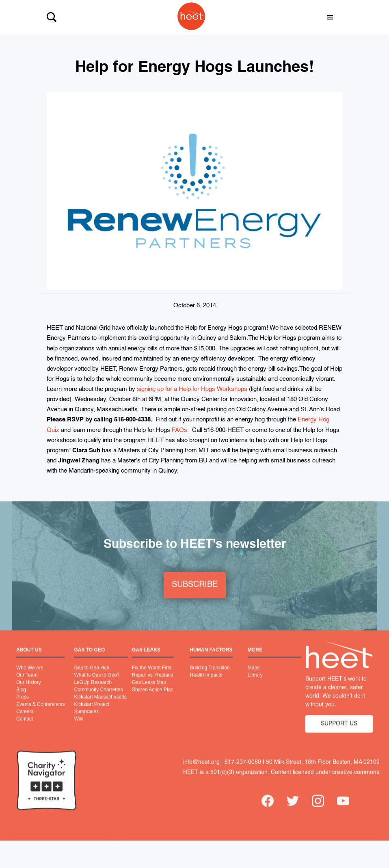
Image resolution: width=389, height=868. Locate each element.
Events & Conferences (40, 714)
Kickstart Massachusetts (100, 707)
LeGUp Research (93, 692)
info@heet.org (201, 772)
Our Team (27, 685)
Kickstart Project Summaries (92, 718)
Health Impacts (206, 685)
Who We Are (30, 678)
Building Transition (210, 678)
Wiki (79, 729)
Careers (25, 721)
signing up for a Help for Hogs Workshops (192, 389)
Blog (21, 700)
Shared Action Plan (153, 700)
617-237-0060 (243, 772)
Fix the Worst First (152, 678)
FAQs (179, 430)
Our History (29, 692)
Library (255, 685)
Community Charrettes (98, 700)
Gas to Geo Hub (92, 678)
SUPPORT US (339, 734)
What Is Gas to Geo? (97, 685)
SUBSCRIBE (195, 595)
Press (23, 707)
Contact (25, 729)
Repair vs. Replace (152, 685)
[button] (330, 17)
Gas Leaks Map (149, 692)
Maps (254, 678)
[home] (187, 17)
